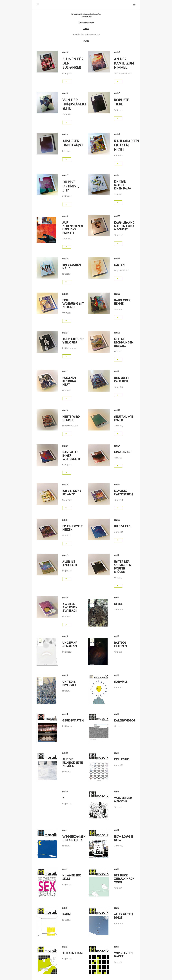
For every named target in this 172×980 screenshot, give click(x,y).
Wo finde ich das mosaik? (86, 23)
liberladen (86, 14)
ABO (86, 29)
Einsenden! (86, 41)
